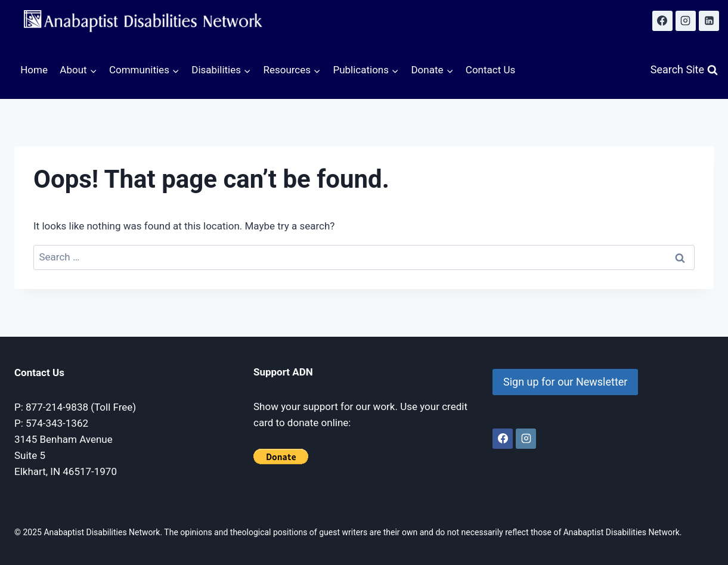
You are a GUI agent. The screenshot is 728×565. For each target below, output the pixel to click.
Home (34, 70)
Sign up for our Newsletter (565, 382)
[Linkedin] (709, 21)
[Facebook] (662, 21)
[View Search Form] (684, 70)
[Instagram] (686, 21)
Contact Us (490, 70)
